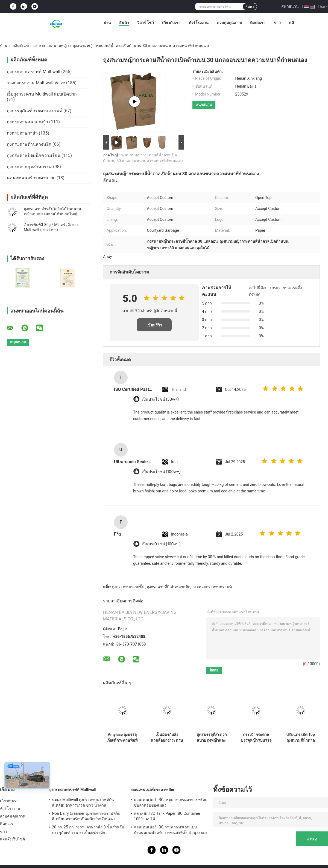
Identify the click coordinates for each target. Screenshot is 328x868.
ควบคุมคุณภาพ (229, 23)
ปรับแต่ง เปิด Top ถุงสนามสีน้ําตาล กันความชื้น (300, 738)
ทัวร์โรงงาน (199, 23)
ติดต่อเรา (258, 23)
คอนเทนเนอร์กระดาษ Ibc (31, 178)
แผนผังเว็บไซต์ (12, 839)
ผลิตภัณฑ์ (21, 46)
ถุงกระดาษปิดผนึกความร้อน (34, 155)
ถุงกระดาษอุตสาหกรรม (29, 167)
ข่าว (277, 23)
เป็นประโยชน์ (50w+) (160, 399)
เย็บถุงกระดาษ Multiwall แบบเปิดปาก (42, 94)
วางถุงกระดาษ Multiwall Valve (36, 83)
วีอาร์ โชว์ (146, 23)
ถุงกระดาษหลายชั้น (128, 587)
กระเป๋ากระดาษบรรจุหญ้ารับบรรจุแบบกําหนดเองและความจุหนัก (256, 738)
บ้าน (107, 23)
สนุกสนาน (290, 6)
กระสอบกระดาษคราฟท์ (212, 587)
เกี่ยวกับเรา (171, 23)
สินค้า (124, 23)
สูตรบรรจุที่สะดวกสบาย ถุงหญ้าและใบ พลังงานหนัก (212, 738)
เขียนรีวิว (154, 325)
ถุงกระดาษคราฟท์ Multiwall (33, 72)
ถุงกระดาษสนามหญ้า (51, 46)
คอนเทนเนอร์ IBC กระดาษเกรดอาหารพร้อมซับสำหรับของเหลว (171, 802)
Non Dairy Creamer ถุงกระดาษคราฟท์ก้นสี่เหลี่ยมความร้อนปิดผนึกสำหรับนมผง (86, 816)
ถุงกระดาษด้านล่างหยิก (29, 144)
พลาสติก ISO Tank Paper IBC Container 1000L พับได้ (167, 816)
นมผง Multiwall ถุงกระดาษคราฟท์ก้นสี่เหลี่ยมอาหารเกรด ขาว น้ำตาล (83, 802)
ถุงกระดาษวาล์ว (22, 133)
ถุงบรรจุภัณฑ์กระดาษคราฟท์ (35, 111)
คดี (291, 23)
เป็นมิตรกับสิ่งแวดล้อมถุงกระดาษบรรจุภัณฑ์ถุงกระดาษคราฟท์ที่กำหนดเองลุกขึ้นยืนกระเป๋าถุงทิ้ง (167, 738)
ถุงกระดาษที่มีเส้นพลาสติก (169, 587)
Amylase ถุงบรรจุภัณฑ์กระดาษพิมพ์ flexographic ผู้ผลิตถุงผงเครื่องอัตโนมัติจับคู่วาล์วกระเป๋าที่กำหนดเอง (122, 738)
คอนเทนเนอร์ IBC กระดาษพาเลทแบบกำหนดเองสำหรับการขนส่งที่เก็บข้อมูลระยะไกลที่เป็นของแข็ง (171, 831)
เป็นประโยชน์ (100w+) (161, 472)
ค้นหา (250, 7)
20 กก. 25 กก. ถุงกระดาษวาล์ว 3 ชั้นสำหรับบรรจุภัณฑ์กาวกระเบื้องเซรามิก (88, 830)
